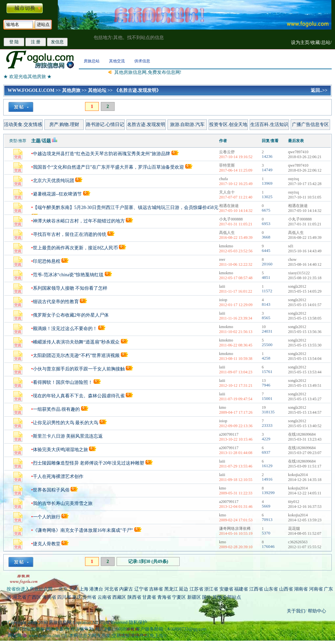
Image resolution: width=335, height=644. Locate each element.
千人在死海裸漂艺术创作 (58, 477)
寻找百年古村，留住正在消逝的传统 (70, 234)
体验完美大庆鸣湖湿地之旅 (61, 450)
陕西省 (134, 597)
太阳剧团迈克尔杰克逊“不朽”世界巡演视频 (76, 355)
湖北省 (19, 597)
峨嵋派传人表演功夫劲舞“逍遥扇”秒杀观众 (76, 342)
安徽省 (226, 589)
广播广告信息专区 (310, 125)
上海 (84, 589)
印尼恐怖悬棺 (47, 261)
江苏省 (196, 589)
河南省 (316, 589)
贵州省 (89, 597)
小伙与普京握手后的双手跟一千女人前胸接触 (79, 369)
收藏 (315, 42)
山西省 (286, 589)
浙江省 (211, 589)
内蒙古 (126, 589)
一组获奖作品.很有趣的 (56, 409)
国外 (207, 597)
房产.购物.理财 (64, 125)
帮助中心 (316, 611)
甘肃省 (149, 597)
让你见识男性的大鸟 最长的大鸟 (66, 423)
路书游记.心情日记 (105, 125)
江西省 (256, 589)
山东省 (272, 589)
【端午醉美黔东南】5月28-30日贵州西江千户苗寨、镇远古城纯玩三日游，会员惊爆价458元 (126, 208)
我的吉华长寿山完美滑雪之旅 (63, 503)
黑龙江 (171, 589)
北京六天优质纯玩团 (54, 181)
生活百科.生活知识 (269, 125)
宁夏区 (179, 597)
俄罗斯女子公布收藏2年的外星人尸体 (71, 315)
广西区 (34, 597)
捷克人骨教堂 (47, 544)
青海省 (164, 597)
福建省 (241, 589)
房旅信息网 (60, 623)
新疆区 (194, 597)
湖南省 (301, 589)
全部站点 (232, 597)
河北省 (111, 589)
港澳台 (96, 589)
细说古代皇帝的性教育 (56, 302)
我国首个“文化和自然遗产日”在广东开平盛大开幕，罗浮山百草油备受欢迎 (108, 167)
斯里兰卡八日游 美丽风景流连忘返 (68, 436)
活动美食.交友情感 (23, 125)
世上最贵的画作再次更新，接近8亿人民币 (75, 248)
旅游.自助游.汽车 (187, 125)
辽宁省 (141, 589)
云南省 (104, 597)
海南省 (49, 597)
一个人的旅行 (47, 517)
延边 (184, 589)
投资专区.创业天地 (228, 125)
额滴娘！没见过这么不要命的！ (65, 329)
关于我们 (296, 611)
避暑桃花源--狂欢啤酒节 (57, 194)
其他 (218, 597)
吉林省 (156, 589)
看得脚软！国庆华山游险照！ (63, 382)
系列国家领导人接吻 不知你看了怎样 (70, 288)
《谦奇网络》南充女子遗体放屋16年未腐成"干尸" (84, 530)
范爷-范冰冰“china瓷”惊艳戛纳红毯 (68, 275)
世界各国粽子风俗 (51, 490)
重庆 (77, 597)
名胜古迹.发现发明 (146, 125)
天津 (73, 589)
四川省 (64, 597)
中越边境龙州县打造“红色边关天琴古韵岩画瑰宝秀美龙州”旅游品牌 (101, 154)
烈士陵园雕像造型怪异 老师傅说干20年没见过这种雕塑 (89, 463)
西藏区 (119, 597)
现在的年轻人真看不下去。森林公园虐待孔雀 (79, 396)
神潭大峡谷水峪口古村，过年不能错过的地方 (79, 221)
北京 (63, 589)
